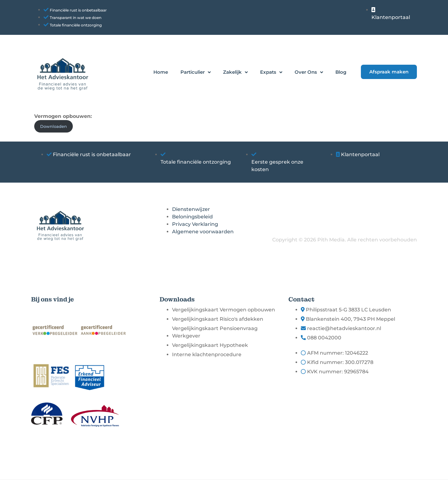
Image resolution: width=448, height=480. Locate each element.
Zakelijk (235, 72)
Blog (341, 72)
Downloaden (54, 126)
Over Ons (309, 72)
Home (161, 72)
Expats (271, 72)
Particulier (196, 72)
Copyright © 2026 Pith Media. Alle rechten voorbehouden (345, 240)
